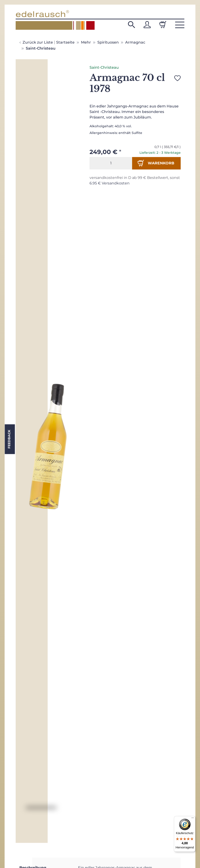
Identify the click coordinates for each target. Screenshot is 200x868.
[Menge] (111, 163)
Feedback (9, 439)
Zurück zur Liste (38, 42)
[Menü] (193, 819)
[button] (131, 25)
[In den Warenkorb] (156, 163)
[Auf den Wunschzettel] (177, 78)
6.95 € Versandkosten (110, 183)
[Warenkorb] (163, 25)
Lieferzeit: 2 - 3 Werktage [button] (160, 153)
